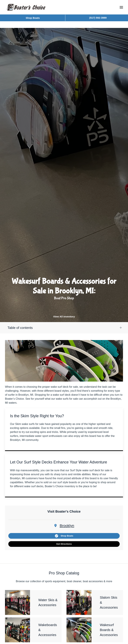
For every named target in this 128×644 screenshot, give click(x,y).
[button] (121, 7)
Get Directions (64, 544)
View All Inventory (64, 317)
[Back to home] (26, 7)
